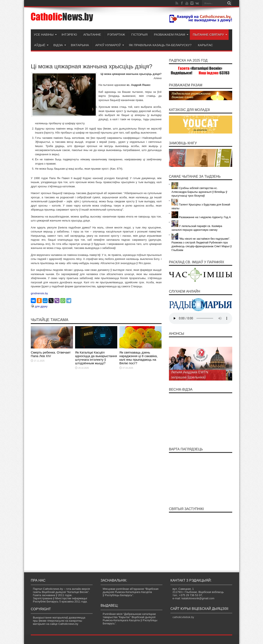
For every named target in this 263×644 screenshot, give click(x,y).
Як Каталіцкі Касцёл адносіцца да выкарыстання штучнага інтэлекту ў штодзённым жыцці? (96, 358)
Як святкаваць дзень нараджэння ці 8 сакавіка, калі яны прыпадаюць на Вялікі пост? (138, 358)
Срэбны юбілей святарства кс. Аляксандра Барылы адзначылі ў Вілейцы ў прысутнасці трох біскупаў (199, 192)
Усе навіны (45, 34)
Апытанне (92, 34)
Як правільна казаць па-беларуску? (160, 45)
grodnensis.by (39, 293)
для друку (41, 306)
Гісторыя (140, 34)
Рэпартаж (116, 34)
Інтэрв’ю (69, 34)
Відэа (60, 45)
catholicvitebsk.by (183, 617)
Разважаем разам (171, 34)
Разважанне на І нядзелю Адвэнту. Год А (201, 217)
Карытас (205, 45)
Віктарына (80, 45)
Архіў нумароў (110, 45)
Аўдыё (41, 45)
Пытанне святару (210, 34)
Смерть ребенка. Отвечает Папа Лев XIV (51, 354)
